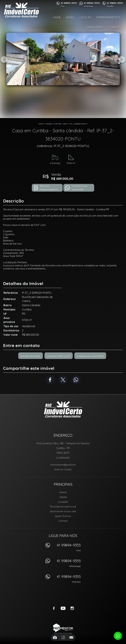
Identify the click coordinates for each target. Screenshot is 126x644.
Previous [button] (4, 59)
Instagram (72, 608)
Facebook (50, 380)
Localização (63, 458)
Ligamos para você (59, 356)
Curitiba (57, 124)
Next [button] (122, 59)
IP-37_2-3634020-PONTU (78, 124)
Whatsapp (76, 380)
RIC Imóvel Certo (63, 409)
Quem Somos (95, 27)
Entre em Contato (63, 469)
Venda (70, 18)
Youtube (63, 608)
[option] (63, 59)
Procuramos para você (63, 507)
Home (57, 18)
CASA (65, 124)
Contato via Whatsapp (79, 188)
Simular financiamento (49, 188)
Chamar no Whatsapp (90, 356)
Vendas (48, 124)
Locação (85, 18)
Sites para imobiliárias (63, 633)
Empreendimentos (108, 18)
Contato (114, 27)
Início (41, 124)
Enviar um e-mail (31, 356)
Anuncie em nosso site (63, 511)
